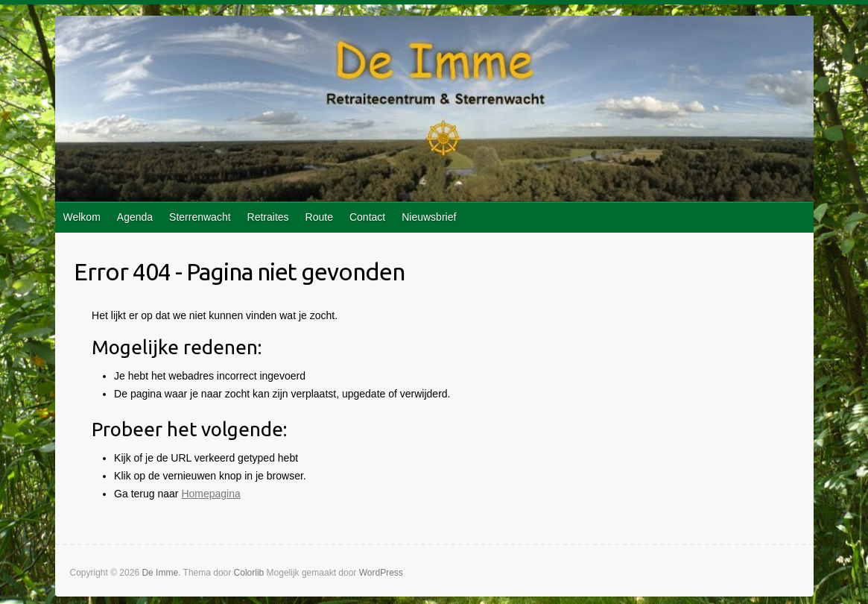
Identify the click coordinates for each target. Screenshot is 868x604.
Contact (367, 217)
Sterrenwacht (200, 217)
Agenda (135, 217)
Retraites (268, 217)
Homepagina (210, 494)
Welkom (82, 217)
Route (319, 217)
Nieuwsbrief (429, 217)
